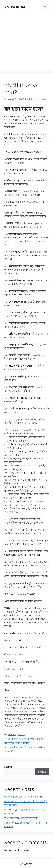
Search (8, 767)
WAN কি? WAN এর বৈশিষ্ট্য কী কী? (21, 818)
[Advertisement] (26, 41)
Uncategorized (16, 734)
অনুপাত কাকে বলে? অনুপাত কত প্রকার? (24, 797)
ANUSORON (15, 7)
